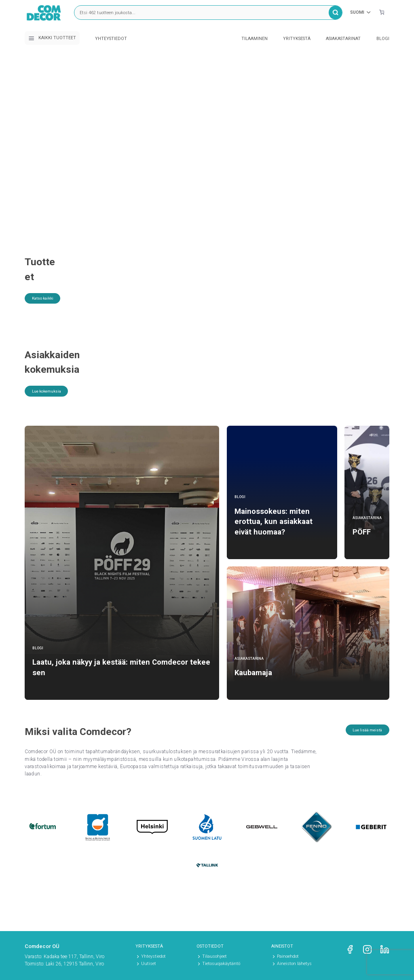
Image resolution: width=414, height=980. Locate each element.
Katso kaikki (48, 285)
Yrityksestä (297, 39)
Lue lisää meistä (361, 738)
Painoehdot (288, 956)
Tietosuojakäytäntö (221, 964)
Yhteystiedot (111, 39)
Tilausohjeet (214, 956)
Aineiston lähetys (294, 964)
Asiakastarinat (343, 39)
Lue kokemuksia (53, 399)
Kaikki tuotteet (52, 38)
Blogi (383, 39)
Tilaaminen (255, 39)
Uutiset (149, 964)
